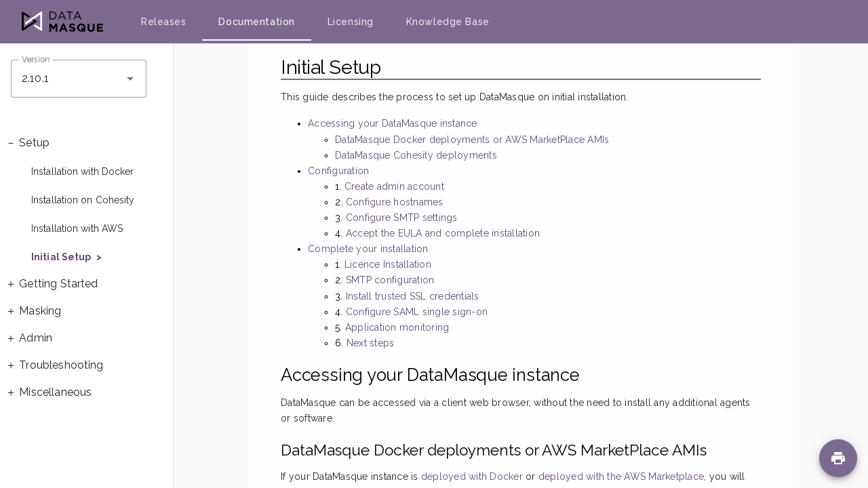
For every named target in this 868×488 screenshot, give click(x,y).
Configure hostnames (395, 202)
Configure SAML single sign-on (417, 312)
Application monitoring (397, 327)
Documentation (256, 22)
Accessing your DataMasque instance (393, 123)
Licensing (351, 22)
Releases (163, 22)
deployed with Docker (472, 476)
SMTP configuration (390, 280)
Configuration (338, 171)
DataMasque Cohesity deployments (416, 155)
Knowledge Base (448, 22)
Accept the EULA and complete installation (443, 233)
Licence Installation (388, 264)
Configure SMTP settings (402, 218)
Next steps (371, 343)
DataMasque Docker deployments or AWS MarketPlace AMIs (472, 140)
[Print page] (838, 458)
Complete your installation (368, 249)
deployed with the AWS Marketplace (621, 476)
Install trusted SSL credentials (413, 296)
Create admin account (394, 186)
